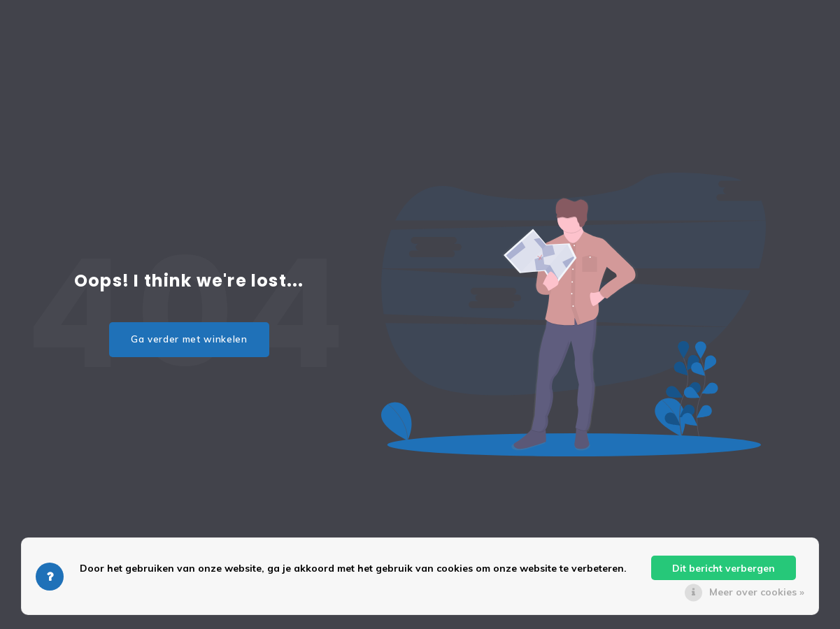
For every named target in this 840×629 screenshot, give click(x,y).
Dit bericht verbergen (724, 568)
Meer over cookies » (757, 592)
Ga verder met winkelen (189, 339)
